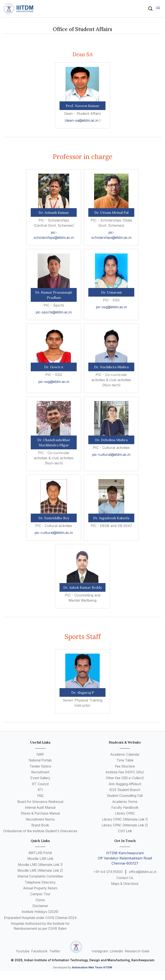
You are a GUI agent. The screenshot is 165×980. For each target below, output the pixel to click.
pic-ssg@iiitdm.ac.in (111, 307)
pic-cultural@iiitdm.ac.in (111, 455)
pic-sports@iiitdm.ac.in (54, 312)
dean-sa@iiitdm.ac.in (83, 120)
